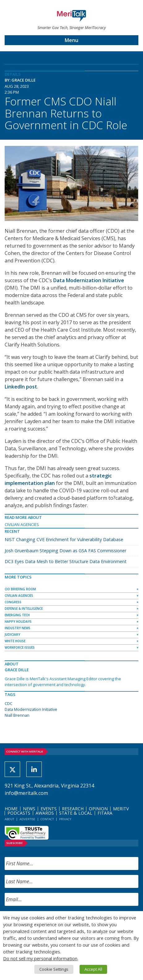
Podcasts (19, 813)
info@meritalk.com (26, 793)
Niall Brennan (17, 715)
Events (49, 809)
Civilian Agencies (22, 524)
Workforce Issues (20, 647)
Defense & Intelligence (24, 609)
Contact (47, 819)
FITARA (105, 813)
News (29, 809)
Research (73, 809)
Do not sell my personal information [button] (40, 958)
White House (15, 641)
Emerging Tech (17, 615)
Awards (45, 813)
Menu (71, 40)
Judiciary (12, 634)
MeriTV (121, 809)
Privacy (65, 819)
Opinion (98, 809)
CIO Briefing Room (20, 589)
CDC (9, 703)
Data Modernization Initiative (31, 709)
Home (11, 809)
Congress (13, 602)
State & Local (76, 813)
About (9, 819)
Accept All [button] (93, 969)
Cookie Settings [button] (54, 969)
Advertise (27, 819)
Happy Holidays (18, 622)
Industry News (17, 628)
